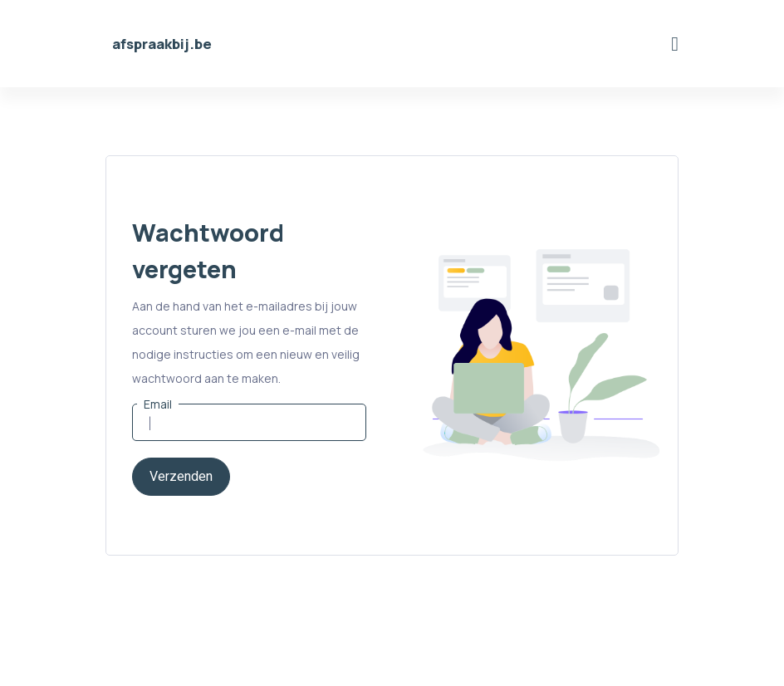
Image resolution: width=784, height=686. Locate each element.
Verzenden (181, 477)
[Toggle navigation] (675, 44)
